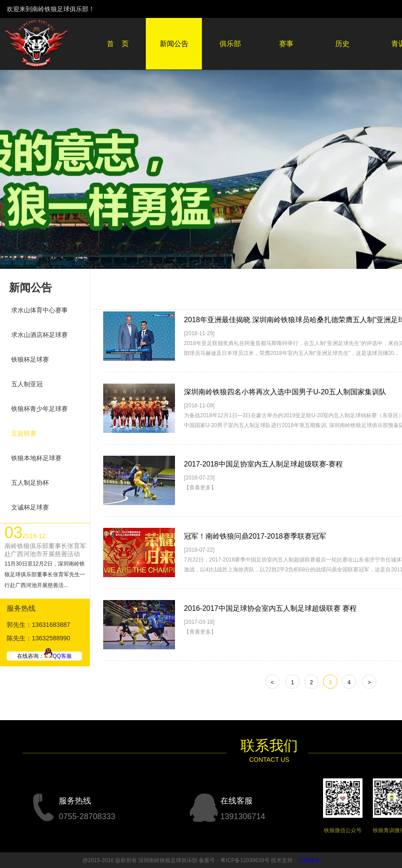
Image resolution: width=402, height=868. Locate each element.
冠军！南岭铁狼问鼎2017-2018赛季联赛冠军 (255, 536)
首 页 (118, 44)
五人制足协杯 (30, 483)
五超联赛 (24, 433)
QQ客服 (58, 656)
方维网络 (309, 860)
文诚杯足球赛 (30, 507)
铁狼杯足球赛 (30, 359)
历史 (342, 44)
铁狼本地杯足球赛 (36, 458)
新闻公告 (174, 44)
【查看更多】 (200, 488)
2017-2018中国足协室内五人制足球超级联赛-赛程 (263, 464)
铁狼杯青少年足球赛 (39, 409)
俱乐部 (230, 44)
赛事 (286, 44)
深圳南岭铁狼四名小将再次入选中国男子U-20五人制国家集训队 (285, 392)
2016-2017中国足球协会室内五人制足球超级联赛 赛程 (270, 608)
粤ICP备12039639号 (245, 860)
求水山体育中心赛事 (39, 310)
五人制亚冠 (27, 384)
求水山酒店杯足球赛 (39, 335)
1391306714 (243, 816)
